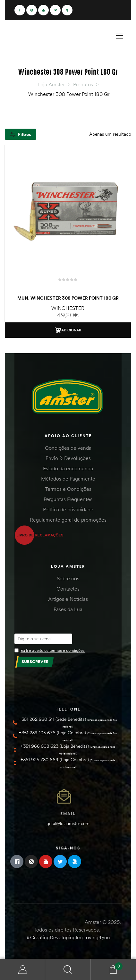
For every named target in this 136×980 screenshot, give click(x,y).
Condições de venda (68, 448)
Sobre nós (68, 578)
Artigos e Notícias (68, 599)
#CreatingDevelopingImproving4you (68, 937)
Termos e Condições (68, 489)
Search (68, 970)
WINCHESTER (68, 308)
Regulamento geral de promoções (68, 520)
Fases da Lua (68, 609)
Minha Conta (23, 970)
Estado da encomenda (68, 468)
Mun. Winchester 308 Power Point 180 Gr (68, 298)
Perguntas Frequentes (68, 499)
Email (68, 814)
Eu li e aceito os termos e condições (53, 650)
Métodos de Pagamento (68, 479)
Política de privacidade (68, 509)
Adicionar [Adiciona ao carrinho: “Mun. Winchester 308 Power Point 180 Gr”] (71, 330)
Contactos (68, 589)
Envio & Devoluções (68, 458)
